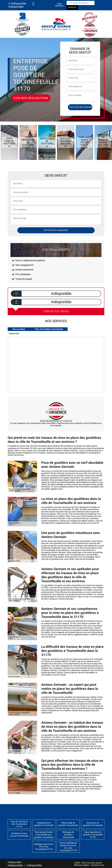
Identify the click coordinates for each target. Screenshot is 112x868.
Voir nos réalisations (31, 98)
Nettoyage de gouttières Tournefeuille (68, 835)
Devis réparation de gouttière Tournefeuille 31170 (93, 835)
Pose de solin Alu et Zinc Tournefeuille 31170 (19, 824)
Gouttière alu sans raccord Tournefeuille (19, 835)
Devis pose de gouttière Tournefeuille (93, 824)
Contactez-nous (97, 865)
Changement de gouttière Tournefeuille (44, 824)
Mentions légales (82, 865)
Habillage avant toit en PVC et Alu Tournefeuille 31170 (44, 847)
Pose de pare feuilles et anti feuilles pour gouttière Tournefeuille (44, 835)
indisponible (17, 3)
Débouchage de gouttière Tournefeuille (68, 824)
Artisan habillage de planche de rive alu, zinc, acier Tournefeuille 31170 (68, 847)
